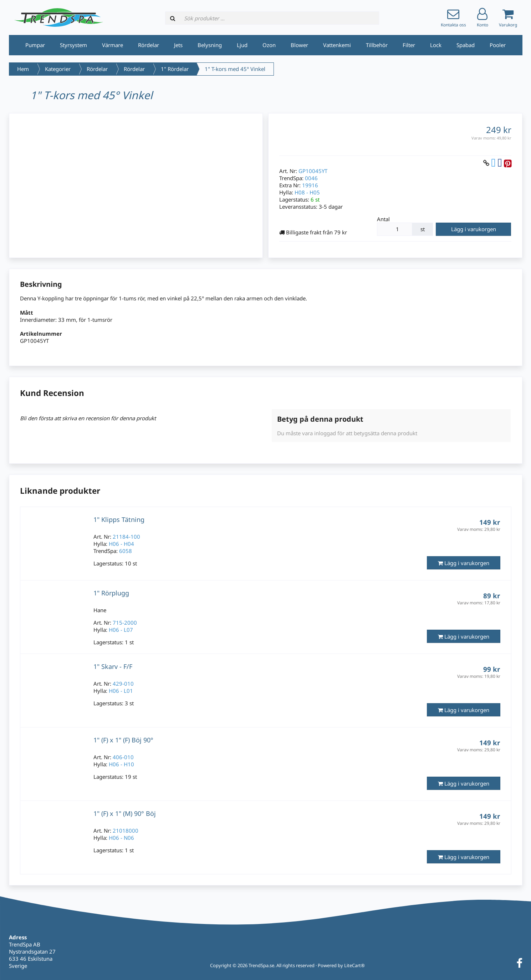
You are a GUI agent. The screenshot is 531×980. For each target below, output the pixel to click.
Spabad (466, 45)
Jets (178, 45)
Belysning (210, 45)
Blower (299, 45)
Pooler (498, 45)
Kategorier (58, 69)
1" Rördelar (175, 69)
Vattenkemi (337, 45)
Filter (409, 45)
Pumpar (35, 45)
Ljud (242, 45)
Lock (436, 45)
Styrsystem (73, 45)
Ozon (269, 45)
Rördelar (149, 45)
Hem (23, 69)
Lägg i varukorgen (474, 229)
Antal (383, 219)
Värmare (113, 45)
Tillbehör (377, 45)
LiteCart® (354, 965)
